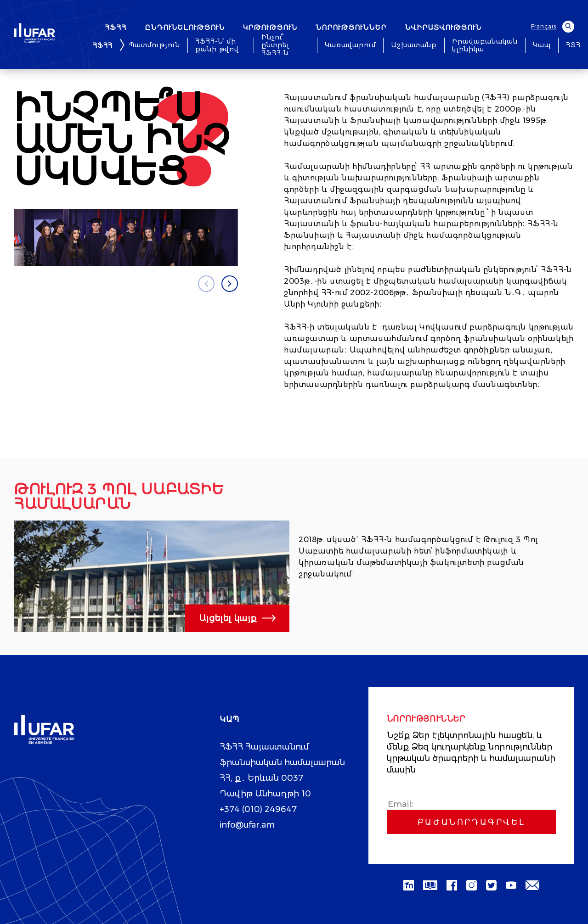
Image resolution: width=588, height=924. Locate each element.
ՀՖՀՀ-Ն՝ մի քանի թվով (217, 45)
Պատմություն (155, 45)
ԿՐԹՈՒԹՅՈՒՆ (270, 27)
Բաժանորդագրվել (471, 822)
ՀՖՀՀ (116, 27)
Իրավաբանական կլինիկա (485, 45)
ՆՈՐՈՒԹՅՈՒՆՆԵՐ (351, 27)
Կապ (542, 45)
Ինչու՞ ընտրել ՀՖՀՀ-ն (275, 45)
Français (544, 26)
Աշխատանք (414, 45)
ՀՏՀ (573, 45)
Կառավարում (350, 45)
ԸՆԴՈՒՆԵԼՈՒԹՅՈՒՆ (185, 27)
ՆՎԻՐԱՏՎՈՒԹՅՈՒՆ (443, 27)
